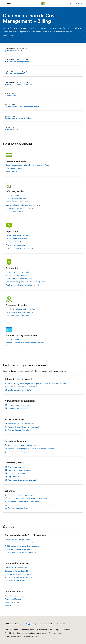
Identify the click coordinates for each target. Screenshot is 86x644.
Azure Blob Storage (12, 605)
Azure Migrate (11, 171)
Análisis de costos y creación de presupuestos (22, 546)
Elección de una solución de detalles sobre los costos (26, 343)
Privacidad (9, 633)
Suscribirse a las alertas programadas (20, 248)
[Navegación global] (2, 3)
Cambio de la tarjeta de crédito (19, 390)
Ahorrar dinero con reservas (15, 580)
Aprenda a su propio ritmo (18, 508)
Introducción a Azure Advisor (16, 568)
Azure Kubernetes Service (14, 596)
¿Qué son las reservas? (15, 73)
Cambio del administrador (18, 408)
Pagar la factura (14, 477)
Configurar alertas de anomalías (18, 242)
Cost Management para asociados (18, 549)
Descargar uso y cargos (17, 473)
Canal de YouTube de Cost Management (20, 552)
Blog (56, 630)
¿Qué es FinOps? (12, 129)
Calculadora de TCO (13, 168)
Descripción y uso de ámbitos (18, 118)
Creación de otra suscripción (19, 405)
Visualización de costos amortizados (19, 208)
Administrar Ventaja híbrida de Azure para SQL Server (26, 282)
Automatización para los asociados (19, 346)
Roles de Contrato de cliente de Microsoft (23, 427)
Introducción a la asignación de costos (20, 309)
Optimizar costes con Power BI (16, 571)
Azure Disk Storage (12, 602)
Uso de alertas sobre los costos (18, 235)
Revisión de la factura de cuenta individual (24, 445)
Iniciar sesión (79, 3)
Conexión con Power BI (15, 211)
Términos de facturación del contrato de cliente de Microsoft (30, 505)
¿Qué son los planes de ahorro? (19, 84)
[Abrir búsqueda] (71, 3)
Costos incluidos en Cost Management (22, 107)
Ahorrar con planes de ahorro (17, 275)
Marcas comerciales (12, 637)
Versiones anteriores (44, 630)
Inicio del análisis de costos (16, 199)
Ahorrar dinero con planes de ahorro (19, 577)
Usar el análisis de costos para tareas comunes (23, 205)
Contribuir (66, 630)
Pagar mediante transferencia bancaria (22, 480)
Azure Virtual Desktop (13, 599)
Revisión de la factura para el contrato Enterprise (26, 452)
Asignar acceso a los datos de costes (22, 424)
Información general (13, 195)
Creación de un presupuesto (16, 239)
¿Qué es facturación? (14, 50)
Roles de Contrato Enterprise (19, 430)
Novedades (10, 95)
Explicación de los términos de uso (21, 495)
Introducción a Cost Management (18, 540)
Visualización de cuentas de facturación (23, 387)
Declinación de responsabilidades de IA (19, 630)
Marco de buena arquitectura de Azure (19, 574)
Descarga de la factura (16, 467)
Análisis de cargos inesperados (17, 202)
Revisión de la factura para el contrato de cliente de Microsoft (31, 449)
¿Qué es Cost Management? (17, 62)
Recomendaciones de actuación (18, 272)
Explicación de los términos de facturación (24, 502)
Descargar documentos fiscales (19, 470)
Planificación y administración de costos (20, 543)
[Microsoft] (43, 3)
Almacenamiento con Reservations (19, 279)
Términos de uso (55, 633)
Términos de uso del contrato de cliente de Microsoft (28, 498)
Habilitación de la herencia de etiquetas (21, 312)
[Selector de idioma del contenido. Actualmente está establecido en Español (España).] (14, 624)
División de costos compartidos (18, 315)
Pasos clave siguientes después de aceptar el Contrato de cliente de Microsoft (37, 384)
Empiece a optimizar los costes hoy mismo (22, 285)
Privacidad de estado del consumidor (31, 633)
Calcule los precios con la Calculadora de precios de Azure (28, 165)
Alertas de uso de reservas (16, 245)
